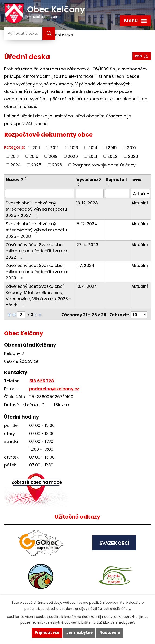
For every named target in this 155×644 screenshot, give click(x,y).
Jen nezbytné (79, 633)
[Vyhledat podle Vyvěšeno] (90, 194)
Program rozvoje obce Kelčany (104, 165)
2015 (112, 148)
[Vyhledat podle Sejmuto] (117, 194)
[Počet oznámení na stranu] (139, 315)
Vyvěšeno (89, 180)
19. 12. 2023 (87, 203)
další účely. (122, 609)
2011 (36, 148)
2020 (73, 156)
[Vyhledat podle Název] (40, 194)
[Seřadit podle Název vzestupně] (26, 177)
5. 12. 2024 (87, 224)
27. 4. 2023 (87, 245)
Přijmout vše (47, 633)
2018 (34, 156)
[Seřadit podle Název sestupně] (26, 179)
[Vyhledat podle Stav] (140, 194)
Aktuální (140, 203)
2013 (74, 148)
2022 (112, 156)
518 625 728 (42, 381)
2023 (133, 156)
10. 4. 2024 (87, 286)
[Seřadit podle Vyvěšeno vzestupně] (79, 184)
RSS (141, 56)
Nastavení (110, 633)
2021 (93, 156)
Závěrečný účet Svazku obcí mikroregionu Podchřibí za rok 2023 (37, 272)
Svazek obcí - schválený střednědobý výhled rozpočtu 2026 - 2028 (36, 230)
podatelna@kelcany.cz (54, 389)
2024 (16, 165)
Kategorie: (15, 147)
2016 (131, 148)
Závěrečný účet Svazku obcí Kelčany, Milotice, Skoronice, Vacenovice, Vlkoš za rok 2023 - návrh (39, 296)
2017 (15, 156)
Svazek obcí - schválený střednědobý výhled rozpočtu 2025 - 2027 (36, 209)
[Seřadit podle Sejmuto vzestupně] (108, 184)
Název (14, 180)
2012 (54, 148)
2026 (57, 165)
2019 (53, 156)
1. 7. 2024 (85, 265)
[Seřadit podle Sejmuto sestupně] (108, 185)
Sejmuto (116, 180)
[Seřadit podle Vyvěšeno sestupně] (79, 185)
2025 (36, 165)
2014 (93, 148)
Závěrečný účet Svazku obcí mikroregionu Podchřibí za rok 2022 (37, 251)
